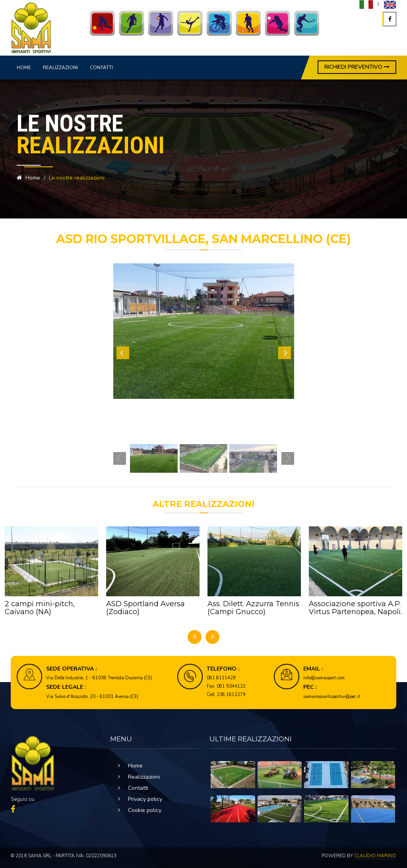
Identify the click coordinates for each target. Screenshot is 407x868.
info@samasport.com (324, 678)
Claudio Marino (375, 856)
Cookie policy (145, 810)
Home (24, 68)
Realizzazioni (60, 68)
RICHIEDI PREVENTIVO (357, 67)
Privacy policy (145, 799)
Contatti (101, 68)
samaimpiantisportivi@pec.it (332, 697)
